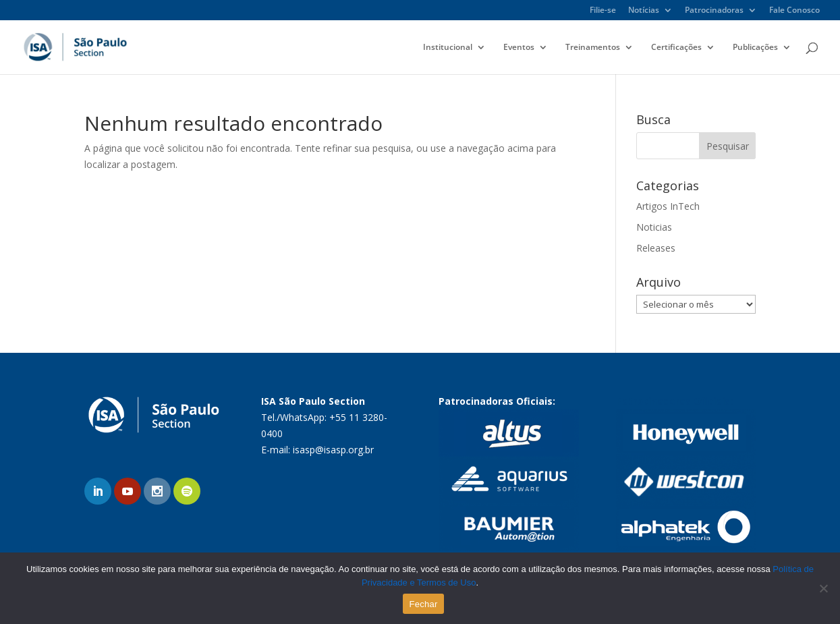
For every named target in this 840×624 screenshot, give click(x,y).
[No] (823, 588)
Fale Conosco (794, 11)
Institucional (448, 48)
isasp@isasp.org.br (333, 450)
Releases (656, 248)
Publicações (755, 48)
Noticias (654, 227)
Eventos (519, 48)
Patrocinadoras (714, 11)
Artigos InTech (668, 206)
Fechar (424, 604)
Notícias (644, 11)
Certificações (676, 48)
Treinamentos (593, 48)
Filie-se (603, 11)
